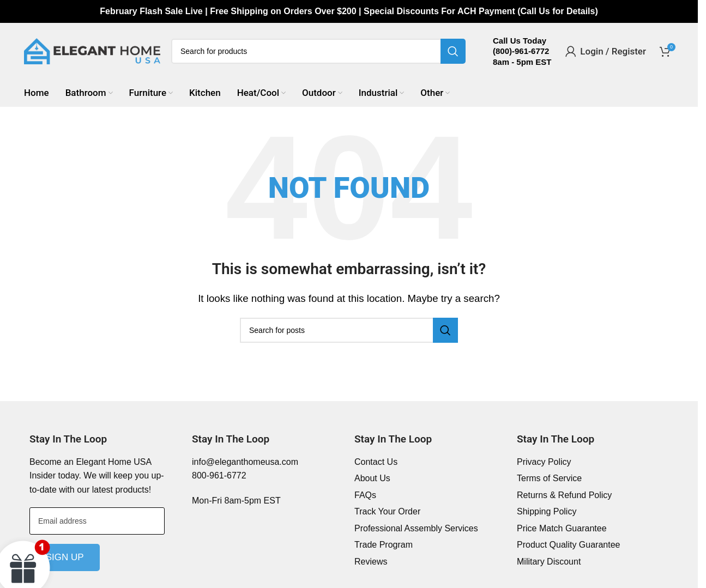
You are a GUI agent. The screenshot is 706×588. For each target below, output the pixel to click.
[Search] (318, 51)
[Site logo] (92, 50)
